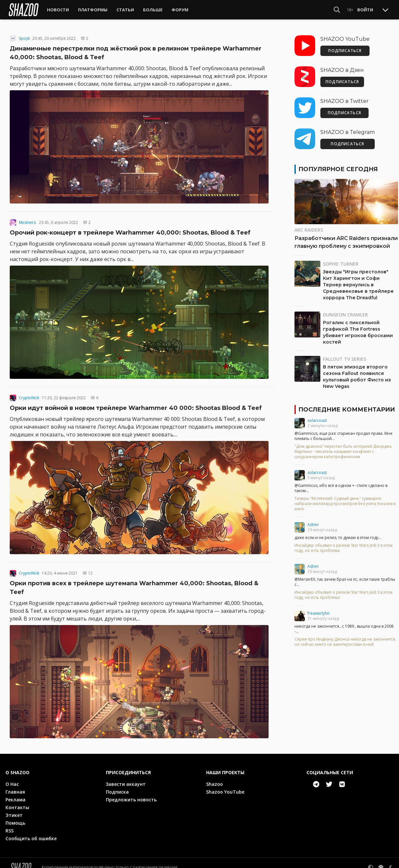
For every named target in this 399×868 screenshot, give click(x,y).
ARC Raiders (309, 227)
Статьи (125, 10)
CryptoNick (29, 395)
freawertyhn (318, 610)
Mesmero (28, 220)
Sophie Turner (341, 261)
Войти (365, 10)
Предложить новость (131, 797)
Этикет (14, 812)
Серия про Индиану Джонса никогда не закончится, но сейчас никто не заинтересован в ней (345, 639)
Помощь (15, 820)
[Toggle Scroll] (385, 10)
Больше (153, 10)
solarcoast (317, 418)
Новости (58, 10)
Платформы (93, 10)
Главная (15, 789)
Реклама (16, 797)
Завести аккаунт (126, 781)
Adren (313, 522)
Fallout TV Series (344, 356)
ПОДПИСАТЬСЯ (345, 48)
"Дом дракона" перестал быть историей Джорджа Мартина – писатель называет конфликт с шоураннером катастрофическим (343, 449)
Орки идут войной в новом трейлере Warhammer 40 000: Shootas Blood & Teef (136, 405)
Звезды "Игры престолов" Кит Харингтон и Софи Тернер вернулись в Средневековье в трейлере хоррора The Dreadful (358, 282)
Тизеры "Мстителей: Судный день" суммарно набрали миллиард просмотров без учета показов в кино (345, 501)
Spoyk (24, 36)
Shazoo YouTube (225, 789)
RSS (10, 828)
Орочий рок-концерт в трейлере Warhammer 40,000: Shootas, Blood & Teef (130, 230)
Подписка (117, 789)
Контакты (17, 804)
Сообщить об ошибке (31, 835)
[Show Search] (337, 10)
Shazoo (215, 781)
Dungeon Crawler (345, 312)
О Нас (12, 781)
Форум (180, 10)
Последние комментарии (347, 407)
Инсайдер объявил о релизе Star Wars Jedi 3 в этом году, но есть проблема (344, 545)
